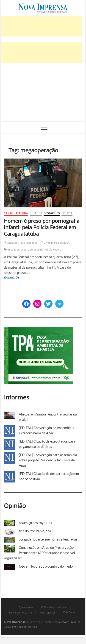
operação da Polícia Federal (45, 250)
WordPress (69, 622)
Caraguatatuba (16, 213)
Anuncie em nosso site (20, 612)
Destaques (52, 213)
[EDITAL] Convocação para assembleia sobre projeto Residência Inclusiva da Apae (48, 460)
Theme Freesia (52, 622)
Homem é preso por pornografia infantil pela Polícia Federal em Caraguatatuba (42, 227)
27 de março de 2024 (55, 243)
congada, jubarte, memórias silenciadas (48, 539)
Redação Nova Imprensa (21, 243)
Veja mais (18, 278)
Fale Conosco (71, 612)
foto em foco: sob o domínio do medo (46, 566)
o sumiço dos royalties (35, 523)
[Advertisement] (43, 97)
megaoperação (17, 250)
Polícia (67, 213)
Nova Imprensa (15, 622)
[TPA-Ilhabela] (38, 329)
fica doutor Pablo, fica (35, 531)
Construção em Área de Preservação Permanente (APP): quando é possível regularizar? (39, 553)
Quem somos (26, 607)
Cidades (36, 213)
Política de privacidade (54, 607)
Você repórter (48, 612)
